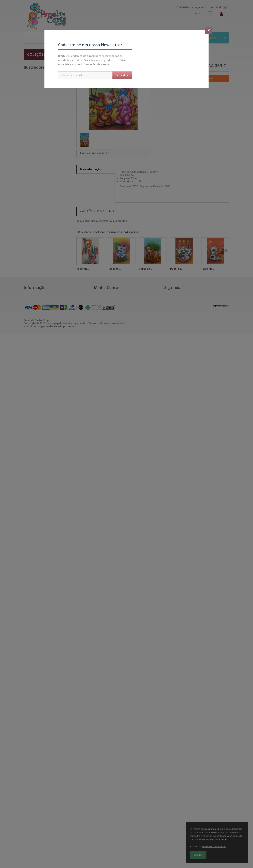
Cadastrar (122, 75)
